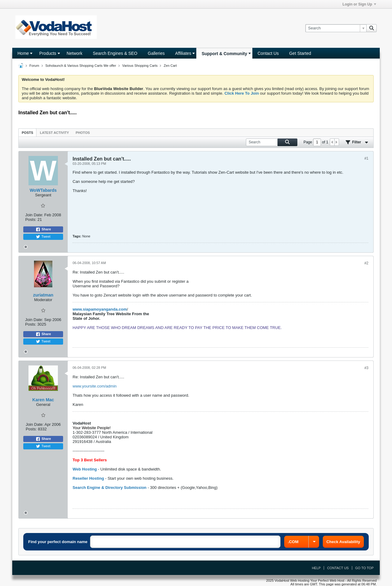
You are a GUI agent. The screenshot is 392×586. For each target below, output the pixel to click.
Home (23, 53)
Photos (83, 133)
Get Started (300, 53)
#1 (366, 158)
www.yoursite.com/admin (95, 386)
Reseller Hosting (88, 478)
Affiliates (183, 53)
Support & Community (224, 54)
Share (43, 229)
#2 (366, 263)
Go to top (364, 568)
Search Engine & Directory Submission (109, 488)
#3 (366, 368)
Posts (27, 133)
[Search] (336, 28)
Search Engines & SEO (115, 53)
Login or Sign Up (359, 4)
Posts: (31, 219)
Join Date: (34, 215)
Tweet (43, 237)
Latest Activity (54, 133)
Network (75, 53)
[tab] (27, 132)
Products (48, 53)
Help (316, 568)
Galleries (156, 53)
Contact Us (268, 53)
